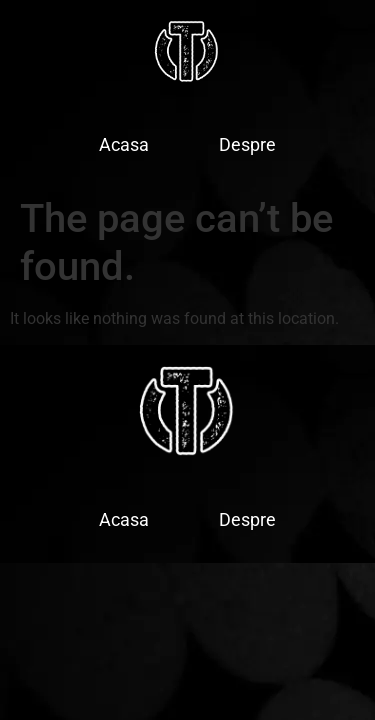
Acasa (124, 144)
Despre (247, 144)
